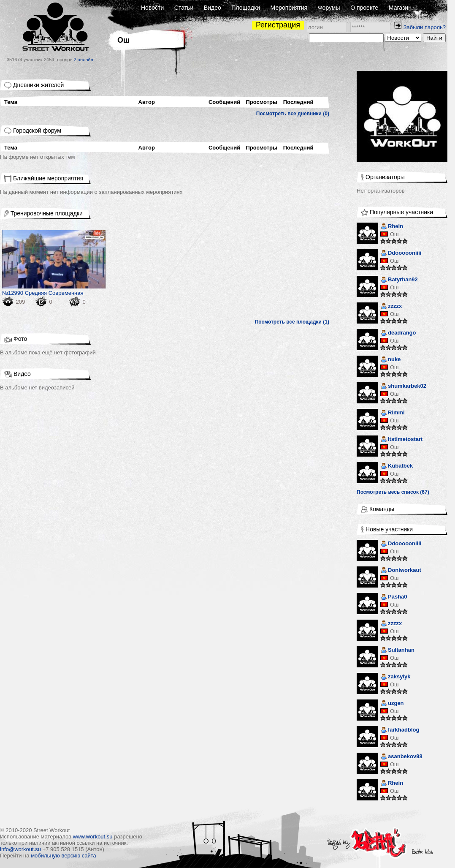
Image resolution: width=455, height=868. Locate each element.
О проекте (364, 8)
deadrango (398, 333)
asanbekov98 (401, 757)
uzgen (392, 704)
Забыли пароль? (425, 27)
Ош (394, 234)
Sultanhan (397, 651)
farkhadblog (400, 731)
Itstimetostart (401, 440)
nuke (390, 360)
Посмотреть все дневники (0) (293, 114)
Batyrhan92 (399, 280)
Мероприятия (289, 8)
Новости (152, 8)
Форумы (329, 8)
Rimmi (393, 413)
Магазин (400, 8)
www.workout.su (93, 837)
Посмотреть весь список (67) (393, 492)
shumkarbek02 (403, 387)
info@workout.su (20, 849)
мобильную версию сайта (64, 856)
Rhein (392, 227)
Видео (213, 8)
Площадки (246, 8)
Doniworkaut (401, 571)
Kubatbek (397, 467)
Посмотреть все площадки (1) (292, 322)
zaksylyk (395, 677)
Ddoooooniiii (401, 254)
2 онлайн (84, 60)
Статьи (184, 8)
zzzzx (391, 307)
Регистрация (278, 25)
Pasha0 (394, 597)
